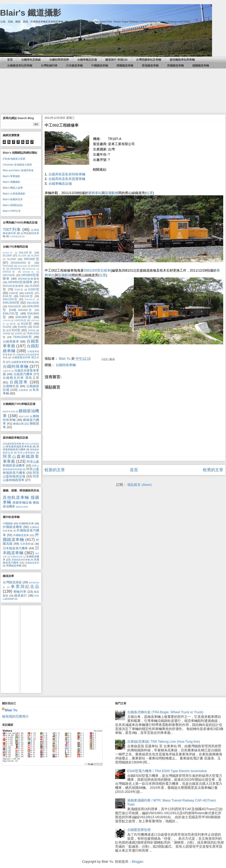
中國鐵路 (8, 524)
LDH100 (6, 321)
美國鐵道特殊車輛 (21, 560)
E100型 (19, 290)
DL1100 (22, 256)
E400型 (29, 293)
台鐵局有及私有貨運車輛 (67, 179)
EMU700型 (11, 313)
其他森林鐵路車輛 (12, 444)
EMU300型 (33, 303)
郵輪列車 (20, 592)
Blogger (137, 862)
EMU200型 (30, 299)
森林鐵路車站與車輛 (182, 60)
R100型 (27, 324)
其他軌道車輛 (16, 497)
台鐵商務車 (11, 341)
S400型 (18, 333)
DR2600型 (29, 272)
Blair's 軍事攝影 (12, 176)
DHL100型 (26, 253)
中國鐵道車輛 (100, 66)
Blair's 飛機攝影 (12, 182)
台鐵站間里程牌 (59, 60)
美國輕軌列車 (17, 557)
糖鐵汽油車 (24, 416)
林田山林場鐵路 (32, 444)
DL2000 (35, 256)
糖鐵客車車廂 (9, 412)
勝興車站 (95, 193)
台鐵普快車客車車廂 (23, 362)
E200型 (34, 289)
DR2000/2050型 (21, 263)
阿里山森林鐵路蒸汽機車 (21, 471)
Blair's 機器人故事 (13, 188)
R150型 (7, 327)
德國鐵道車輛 (201, 66)
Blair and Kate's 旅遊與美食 (18, 170)
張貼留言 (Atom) (139, 485)
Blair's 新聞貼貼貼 (13, 205)
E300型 (14, 293)
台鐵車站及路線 (31, 60)
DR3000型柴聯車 (20, 282)
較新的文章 (55, 470)
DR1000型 (31, 259)
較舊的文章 (213, 470)
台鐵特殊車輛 (66, 365)
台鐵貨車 (19, 382)
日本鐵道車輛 (74, 66)
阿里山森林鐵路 (26, 453)
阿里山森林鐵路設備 (21, 475)
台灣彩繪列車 (49, 66)
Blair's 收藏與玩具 (13, 199)
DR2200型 (22, 266)
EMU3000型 (11, 303)
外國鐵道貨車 (21, 535)
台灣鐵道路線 (12, 582)
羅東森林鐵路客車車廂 (19, 447)
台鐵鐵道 (23, 390)
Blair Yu (11, 710)
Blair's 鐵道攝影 (31, 13)
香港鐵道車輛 (150, 66)
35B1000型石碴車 (97, 270)
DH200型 (8, 253)
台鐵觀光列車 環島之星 (21, 378)
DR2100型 (8, 266)
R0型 (13, 324)
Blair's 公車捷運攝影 (14, 194)
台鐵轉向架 (11, 386)
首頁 (10, 60)
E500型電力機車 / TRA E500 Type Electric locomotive (167, 771)
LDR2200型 (20, 320)
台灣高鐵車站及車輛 (149, 60)
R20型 (16, 330)
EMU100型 (26, 296)
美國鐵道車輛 (175, 66)
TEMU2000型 (23, 337)
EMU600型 (25, 310)
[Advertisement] (113, 89)
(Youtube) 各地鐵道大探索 (17, 165)
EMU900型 (24, 317)
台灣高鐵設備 (16, 236)
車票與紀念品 (25, 587)
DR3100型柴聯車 (13, 286)
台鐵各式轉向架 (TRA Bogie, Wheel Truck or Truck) (165, 712)
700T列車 (12, 229)
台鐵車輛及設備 (87, 60)
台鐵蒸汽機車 (23, 374)
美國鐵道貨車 (32, 563)
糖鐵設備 (18, 424)
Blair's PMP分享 (12, 211)
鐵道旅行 (21, 596)
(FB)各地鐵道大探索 (14, 159)
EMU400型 (15, 306)
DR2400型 (16, 269)
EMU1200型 (10, 299)
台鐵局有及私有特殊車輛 (67, 174)
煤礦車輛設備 (22, 503)
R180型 (22, 327)
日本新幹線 (27, 544)
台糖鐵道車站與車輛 (20, 66)
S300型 (7, 333)
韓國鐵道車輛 (125, 66)
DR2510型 (9, 272)
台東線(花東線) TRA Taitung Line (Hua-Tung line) (164, 741)
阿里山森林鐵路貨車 (21, 478)
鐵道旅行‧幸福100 (116, 60)
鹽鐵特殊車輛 (22, 507)
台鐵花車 (7, 371)
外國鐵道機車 (12, 527)
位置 (150, 193)
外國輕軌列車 (26, 524)
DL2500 (12, 259)
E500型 (8, 296)
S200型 (32, 330)
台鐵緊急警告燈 (139, 830)
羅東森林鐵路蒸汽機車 (21, 448)
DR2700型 (9, 275)
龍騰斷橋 (112, 193)
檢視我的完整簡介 (15, 716)
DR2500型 (31, 269)
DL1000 (7, 256)
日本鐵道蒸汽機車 (15, 548)
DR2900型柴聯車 (28, 279)
